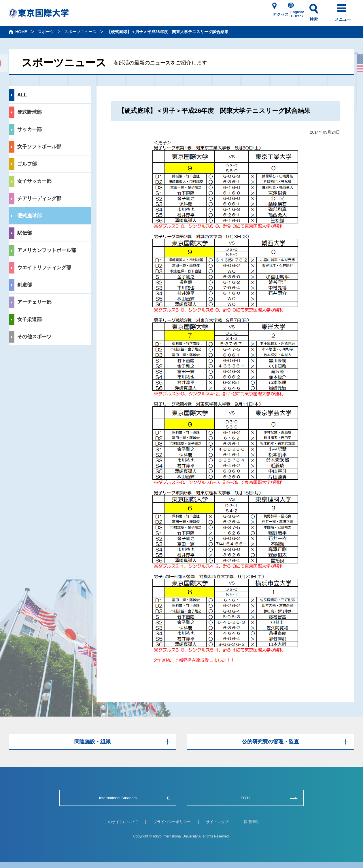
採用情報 (251, 822)
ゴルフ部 (27, 164)
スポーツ (46, 32)
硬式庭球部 (30, 216)
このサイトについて (121, 822)
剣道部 (25, 285)
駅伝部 (25, 233)
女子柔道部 (30, 319)
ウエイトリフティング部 (44, 268)
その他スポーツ (34, 337)
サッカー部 (30, 129)
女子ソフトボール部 (39, 147)
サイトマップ (217, 822)
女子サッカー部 (34, 181)
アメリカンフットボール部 (47, 250)
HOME (21, 32)
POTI (245, 798)
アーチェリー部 (34, 302)
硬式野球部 (30, 112)
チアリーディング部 (39, 199)
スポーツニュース (80, 32)
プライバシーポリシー (172, 822)
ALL (22, 95)
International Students (118, 798)
